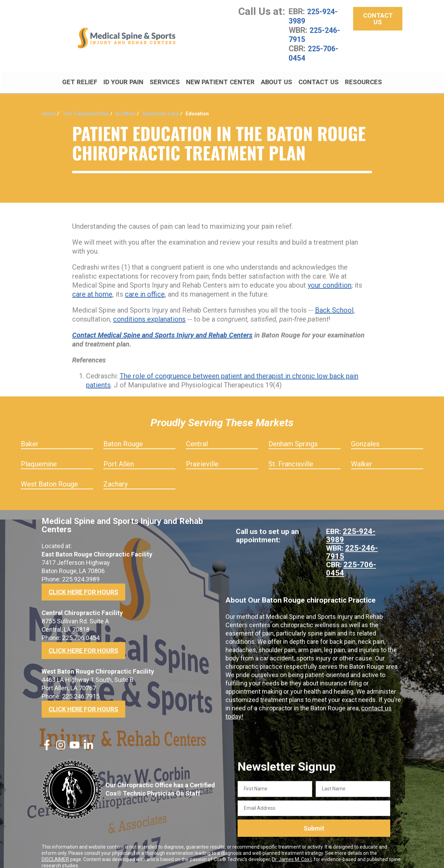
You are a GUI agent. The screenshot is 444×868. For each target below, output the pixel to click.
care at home (92, 287)
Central (197, 436)
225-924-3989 (315, 16)
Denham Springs (293, 436)
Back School (334, 303)
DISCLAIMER (55, 852)
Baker (30, 436)
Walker (362, 456)
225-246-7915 (316, 34)
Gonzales (365, 436)
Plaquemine (39, 456)
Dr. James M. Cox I (292, 852)
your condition (330, 278)
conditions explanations (149, 312)
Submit (314, 821)
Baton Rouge (123, 436)
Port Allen (119, 456)
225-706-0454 (315, 52)
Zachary (116, 476)
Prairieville (202, 456)
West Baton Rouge (49, 476)
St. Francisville (291, 456)
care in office (145, 287)
